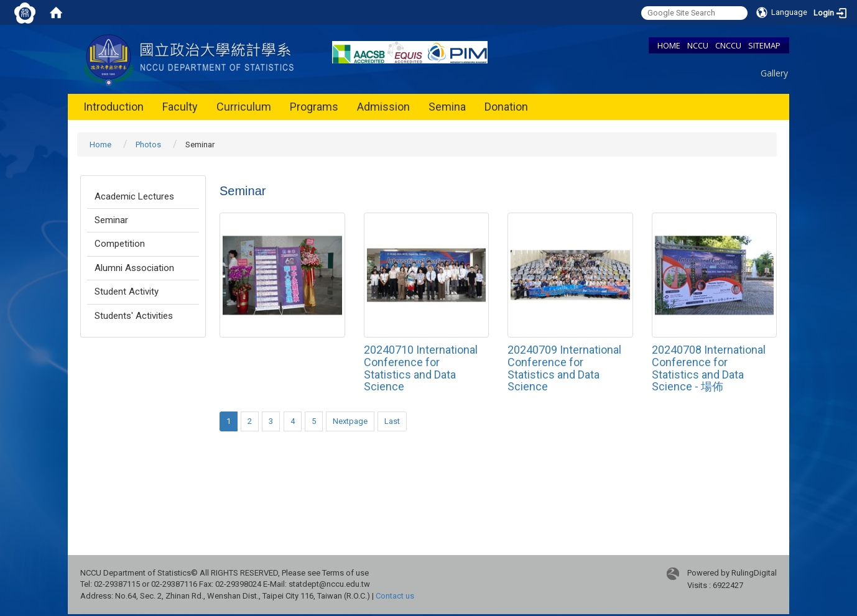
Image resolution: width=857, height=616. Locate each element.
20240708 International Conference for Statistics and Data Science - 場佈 (709, 368)
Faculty (180, 107)
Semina (447, 107)
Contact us (395, 596)
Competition (120, 244)
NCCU (698, 45)
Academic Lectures (134, 196)
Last (392, 421)
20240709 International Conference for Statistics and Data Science (564, 368)
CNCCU (728, 45)
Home (100, 145)
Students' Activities (134, 316)
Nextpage (350, 421)
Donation (506, 107)
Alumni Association (134, 268)
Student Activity (127, 292)
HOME (669, 45)
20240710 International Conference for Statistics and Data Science (421, 368)
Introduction (113, 107)
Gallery (774, 73)
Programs (314, 107)
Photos (148, 145)
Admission (383, 107)
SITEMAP (764, 45)
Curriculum (244, 107)
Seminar (111, 220)
